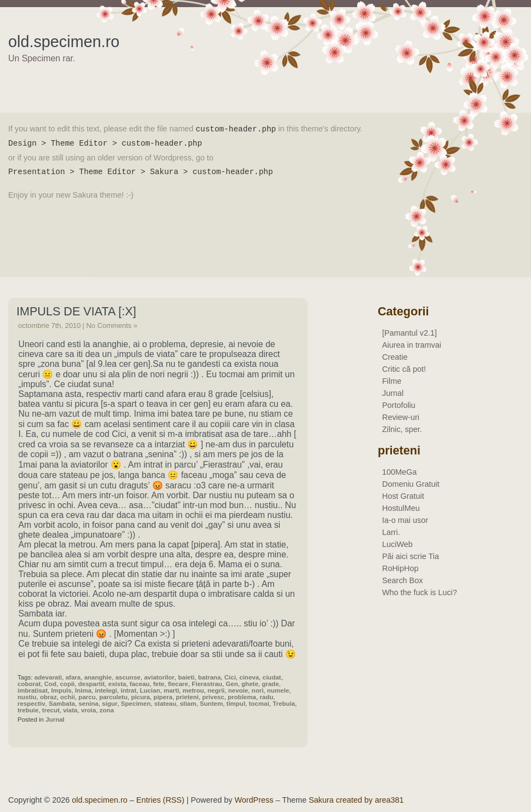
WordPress (254, 800)
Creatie (395, 357)
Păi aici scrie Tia (411, 556)
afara (73, 677)
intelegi (106, 690)
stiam (188, 704)
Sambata (62, 704)
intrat (128, 690)
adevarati (48, 677)
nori (258, 690)
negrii (216, 690)
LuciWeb (397, 544)
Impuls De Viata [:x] (76, 311)
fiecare (178, 684)
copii (67, 684)
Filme (392, 381)
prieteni (187, 697)
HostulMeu (401, 508)
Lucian (150, 690)
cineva (249, 677)
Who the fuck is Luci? (420, 592)
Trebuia (284, 704)
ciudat (272, 677)
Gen (232, 684)
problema (242, 697)
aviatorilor (159, 677)
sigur (109, 704)
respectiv (31, 704)
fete (159, 684)
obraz (48, 697)
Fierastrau (207, 684)
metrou (194, 690)
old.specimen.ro (64, 42)
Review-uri (401, 417)
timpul (236, 704)
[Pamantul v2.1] (409, 333)
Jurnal (55, 719)
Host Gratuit (403, 496)
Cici (230, 677)
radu (266, 697)
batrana (210, 677)
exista (117, 684)
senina (88, 704)
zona (107, 710)
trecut (51, 710)
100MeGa (399, 472)
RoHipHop (400, 568)
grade (270, 684)
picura (140, 697)
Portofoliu (399, 405)
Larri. (391, 532)
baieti (186, 677)
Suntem (211, 704)
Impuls (61, 690)
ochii (68, 697)
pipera (163, 697)
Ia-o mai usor (405, 520)
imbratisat (33, 690)
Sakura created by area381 (356, 800)
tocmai (259, 704)
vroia (89, 710)
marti (171, 690)
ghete (250, 684)
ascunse (128, 677)
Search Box (402, 580)
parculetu (113, 697)
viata (70, 710)
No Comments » (112, 326)
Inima (83, 690)
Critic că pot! (404, 369)
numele (278, 690)
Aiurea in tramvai (412, 345)
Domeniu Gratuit (411, 484)
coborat (29, 684)
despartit (92, 684)
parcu (87, 697)
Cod (50, 684)
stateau (165, 704)
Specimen (136, 704)
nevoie (238, 690)
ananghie (98, 677)
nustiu (27, 697)
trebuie (28, 710)
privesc (213, 697)
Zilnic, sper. (402, 429)
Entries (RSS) (160, 800)
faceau (140, 684)
